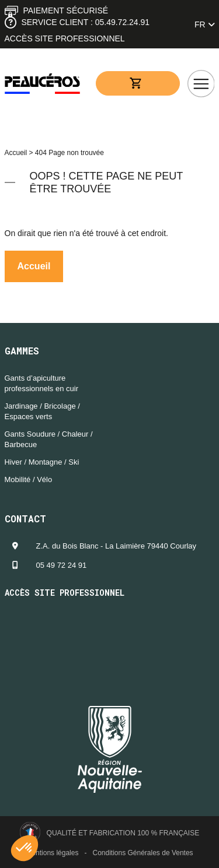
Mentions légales (52, 853)
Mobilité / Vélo (29, 479)
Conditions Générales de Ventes (142, 853)
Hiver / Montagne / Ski (42, 462)
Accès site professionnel (65, 38)
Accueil (16, 153)
